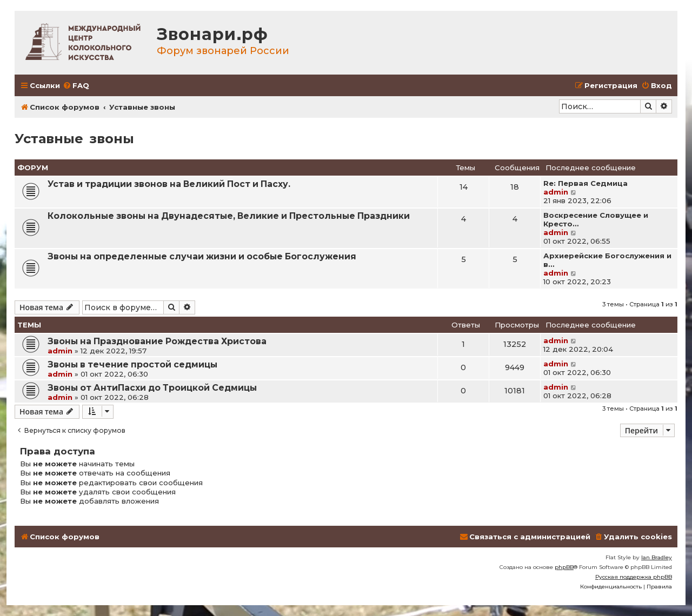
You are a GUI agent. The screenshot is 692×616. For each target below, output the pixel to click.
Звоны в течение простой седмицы (132, 364)
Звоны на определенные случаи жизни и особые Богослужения (202, 256)
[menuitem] (76, 86)
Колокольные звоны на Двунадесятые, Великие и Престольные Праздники (229, 216)
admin (556, 192)
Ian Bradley (657, 557)
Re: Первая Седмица (585, 183)
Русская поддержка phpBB (634, 577)
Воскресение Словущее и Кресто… (596, 219)
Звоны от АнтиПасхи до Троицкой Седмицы (152, 388)
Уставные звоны (74, 139)
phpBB (564, 567)
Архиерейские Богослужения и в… (607, 260)
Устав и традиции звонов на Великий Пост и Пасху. (169, 184)
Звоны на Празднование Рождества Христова (157, 341)
